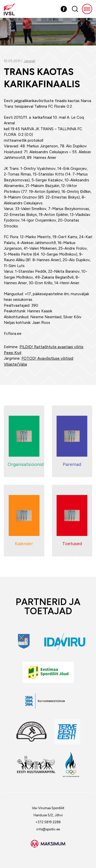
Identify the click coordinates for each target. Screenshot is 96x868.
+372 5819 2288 (48, 822)
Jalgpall (29, 61)
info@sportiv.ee (48, 829)
